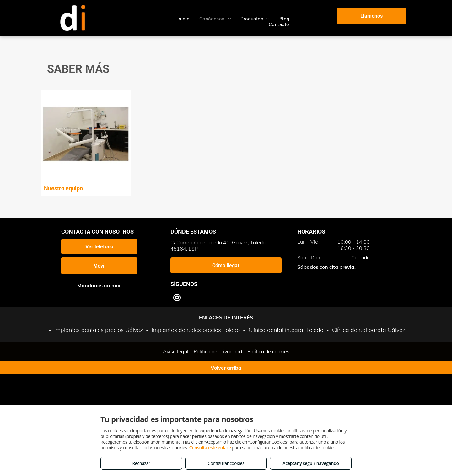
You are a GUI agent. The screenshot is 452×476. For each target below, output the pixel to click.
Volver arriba (226, 368)
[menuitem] (184, 19)
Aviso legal (176, 351)
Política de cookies (268, 351)
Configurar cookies (226, 463)
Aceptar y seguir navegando (311, 463)
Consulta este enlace (210, 448)
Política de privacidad (218, 351)
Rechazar (141, 463)
